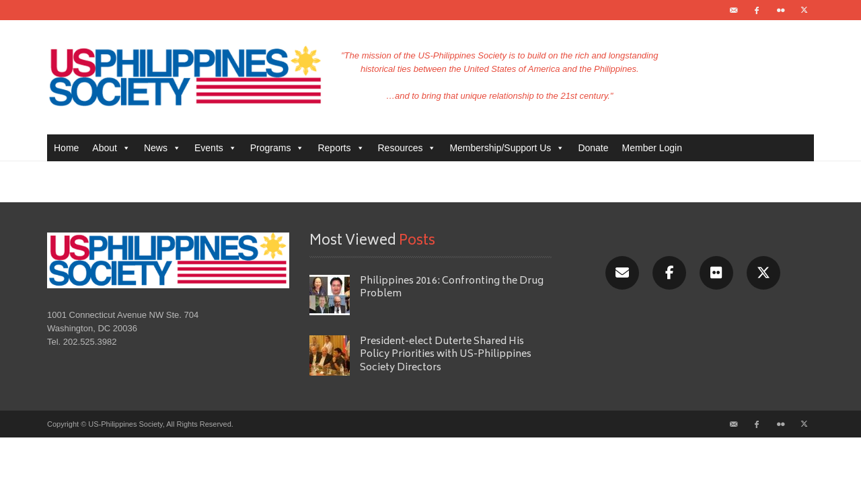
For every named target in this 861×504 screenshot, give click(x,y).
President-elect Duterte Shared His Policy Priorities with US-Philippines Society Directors (446, 355)
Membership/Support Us (507, 148)
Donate (593, 148)
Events (216, 148)
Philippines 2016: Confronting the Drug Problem (452, 288)
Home (66, 148)
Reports (341, 148)
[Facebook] (669, 273)
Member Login (652, 148)
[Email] (622, 273)
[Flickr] (716, 273)
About (111, 148)
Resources (407, 148)
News (162, 148)
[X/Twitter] (763, 273)
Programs (277, 148)
